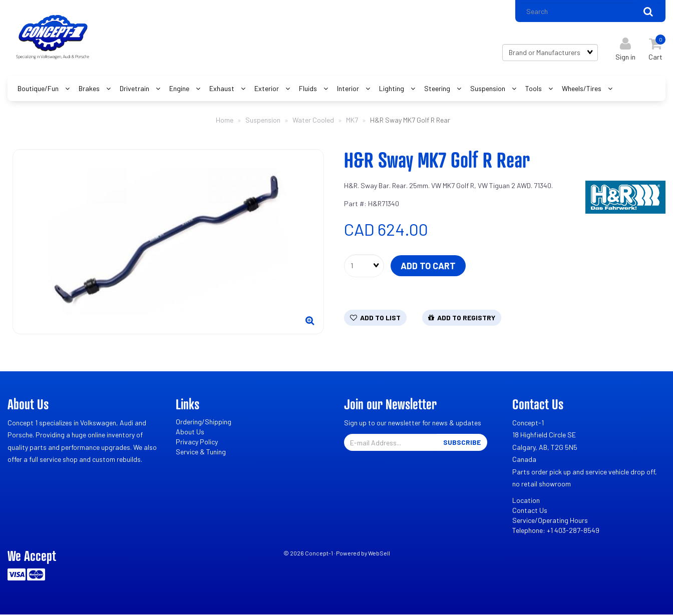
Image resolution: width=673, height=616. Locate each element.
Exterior (267, 89)
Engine (180, 89)
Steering (438, 89)
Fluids (309, 89)
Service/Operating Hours (550, 521)
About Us (190, 433)
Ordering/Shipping (204, 423)
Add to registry (462, 319)
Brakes (90, 89)
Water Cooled (313, 121)
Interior (349, 89)
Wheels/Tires (582, 89)
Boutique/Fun (39, 89)
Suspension (488, 89)
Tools (534, 89)
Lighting (392, 89)
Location (526, 501)
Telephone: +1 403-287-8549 (556, 531)
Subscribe (462, 443)
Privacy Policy (197, 443)
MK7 (352, 121)
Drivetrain (135, 89)
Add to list (375, 319)
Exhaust (223, 89)
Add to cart (428, 267)
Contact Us (530, 511)
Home (225, 121)
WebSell (379, 554)
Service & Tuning (201, 453)
